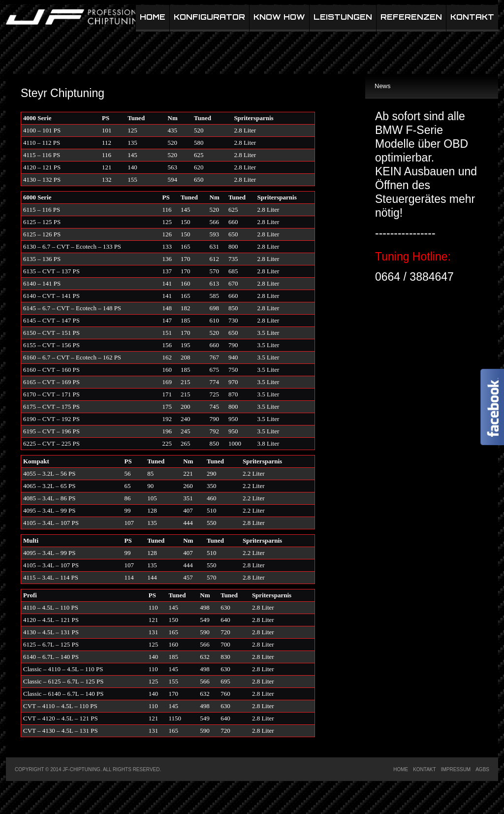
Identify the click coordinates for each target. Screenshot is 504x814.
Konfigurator (209, 17)
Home (153, 17)
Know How (279, 17)
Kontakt (472, 17)
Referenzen (411, 17)
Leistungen (343, 17)
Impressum (456, 769)
